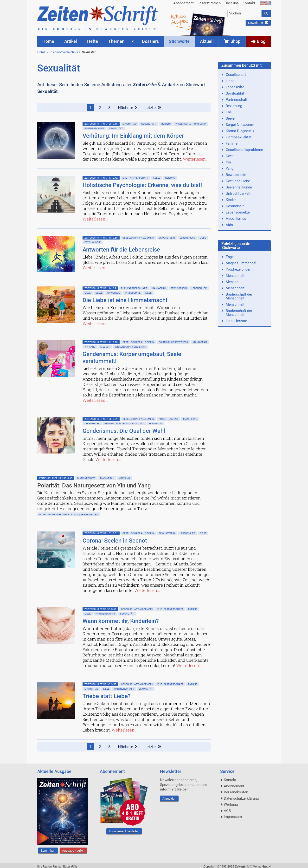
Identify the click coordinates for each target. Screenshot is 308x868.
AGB (227, 811)
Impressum (233, 817)
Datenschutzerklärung (241, 798)
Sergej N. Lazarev (240, 125)
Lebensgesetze (238, 212)
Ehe (229, 112)
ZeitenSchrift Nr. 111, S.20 (101, 342)
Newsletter (258, 23)
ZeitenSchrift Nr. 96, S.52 (100, 609)
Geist (203, 533)
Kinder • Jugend (169, 419)
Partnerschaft (94, 128)
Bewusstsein (236, 175)
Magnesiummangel (241, 263)
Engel (230, 257)
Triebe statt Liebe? (107, 696)
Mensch (232, 282)
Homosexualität (239, 137)
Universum (114, 293)
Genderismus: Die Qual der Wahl (124, 431)
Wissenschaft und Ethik (191, 124)
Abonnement (183, 3)
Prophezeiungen (238, 269)
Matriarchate (86, 478)
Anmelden (169, 799)
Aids (229, 225)
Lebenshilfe (187, 238)
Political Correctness (173, 342)
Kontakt (249, 3)
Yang (230, 168)
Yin (228, 162)
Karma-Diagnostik (240, 131)
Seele (157, 178)
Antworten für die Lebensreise (121, 250)
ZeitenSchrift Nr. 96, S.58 (100, 684)
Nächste (128, 108)
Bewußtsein (167, 238)
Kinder (231, 200)
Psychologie (93, 242)
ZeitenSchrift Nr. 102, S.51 (101, 533)
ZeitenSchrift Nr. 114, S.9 (100, 288)
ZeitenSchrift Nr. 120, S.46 (101, 124)
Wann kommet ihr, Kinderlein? (121, 621)
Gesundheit (149, 124)
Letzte (153, 108)
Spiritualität (235, 93)
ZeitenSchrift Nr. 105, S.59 (101, 419)
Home (41, 52)
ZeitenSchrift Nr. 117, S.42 (101, 178)
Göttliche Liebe (238, 181)
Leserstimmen (209, 3)
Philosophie (133, 293)
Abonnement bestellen (124, 831)
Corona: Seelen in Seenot (115, 541)
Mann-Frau (129, 124)
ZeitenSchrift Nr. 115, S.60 (101, 238)
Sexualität (89, 52)
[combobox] (245, 13)
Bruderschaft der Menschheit (239, 296)
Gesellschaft (236, 75)
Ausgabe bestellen (86, 515)
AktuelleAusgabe (179, 19)
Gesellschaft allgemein (138, 238)
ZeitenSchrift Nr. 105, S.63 (56, 478)
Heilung (170, 178)
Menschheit (235, 276)
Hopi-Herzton (236, 321)
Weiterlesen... (196, 159)
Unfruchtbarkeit (238, 194)
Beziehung (234, 106)
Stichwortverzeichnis (64, 52)
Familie (193, 609)
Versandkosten (236, 792)
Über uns (232, 3)
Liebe (203, 238)
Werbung (231, 804)
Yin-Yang (90, 347)
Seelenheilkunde (239, 187)
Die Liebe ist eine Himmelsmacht (125, 300)
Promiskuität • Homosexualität (124, 424)
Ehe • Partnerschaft (135, 178)
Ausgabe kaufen (73, 851)
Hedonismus (236, 219)
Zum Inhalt (48, 851)
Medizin (166, 124)
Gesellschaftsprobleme (244, 150)
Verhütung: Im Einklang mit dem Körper (133, 136)
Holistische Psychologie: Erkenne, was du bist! (142, 185)
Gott (229, 156)
